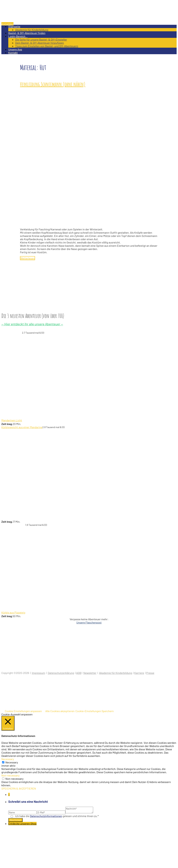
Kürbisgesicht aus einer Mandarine (22, 427)
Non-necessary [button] (10, 775)
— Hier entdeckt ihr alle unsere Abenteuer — (32, 324)
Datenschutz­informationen (46, 816)
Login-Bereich (18, 36)
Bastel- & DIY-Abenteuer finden (27, 33)
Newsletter (90, 673)
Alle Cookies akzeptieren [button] (60, 711)
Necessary (12, 762)
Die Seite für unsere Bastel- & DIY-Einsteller (41, 39)
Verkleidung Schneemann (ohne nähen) (53, 84)
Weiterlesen (28, 258)
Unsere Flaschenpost (89, 622)
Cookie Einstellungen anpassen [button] (23, 711)
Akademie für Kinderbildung (32, 30)
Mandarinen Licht (12, 420)
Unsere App (15, 49)
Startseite (14, 26)
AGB (79, 673)
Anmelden (7, 24)
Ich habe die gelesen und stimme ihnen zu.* (57, 816)
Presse (150, 673)
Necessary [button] (8, 759)
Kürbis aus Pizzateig (13, 612)
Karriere (139, 673)
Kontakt (13, 53)
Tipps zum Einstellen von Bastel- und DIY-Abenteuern (47, 46)
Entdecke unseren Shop (22, 824)
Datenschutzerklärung (61, 673)
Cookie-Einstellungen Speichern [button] (95, 711)
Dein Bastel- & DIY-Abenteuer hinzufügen (39, 43)
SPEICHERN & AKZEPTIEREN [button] (19, 788)
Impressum (38, 673)
